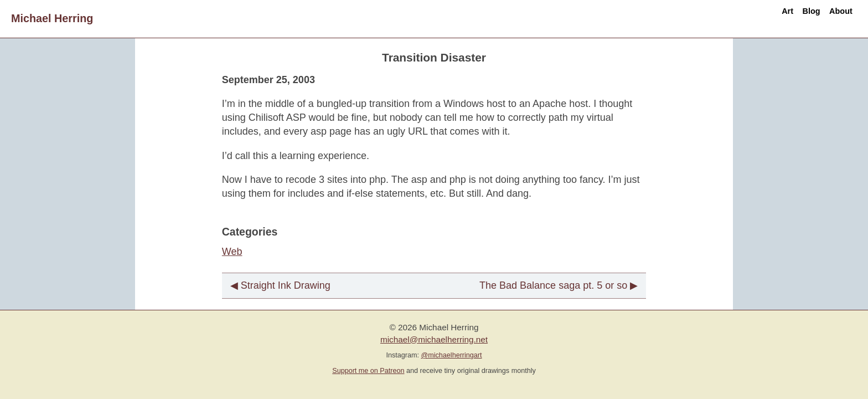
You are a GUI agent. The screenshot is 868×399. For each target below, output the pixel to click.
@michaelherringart (451, 355)
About (832, 18)
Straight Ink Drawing (286, 285)
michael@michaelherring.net (434, 339)
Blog (784, 18)
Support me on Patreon (368, 371)
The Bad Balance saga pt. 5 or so (553, 285)
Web (232, 252)
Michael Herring (52, 18)
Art (744, 18)
